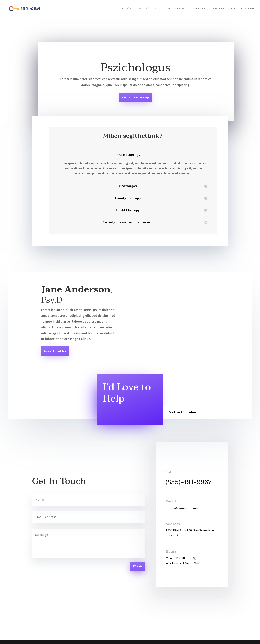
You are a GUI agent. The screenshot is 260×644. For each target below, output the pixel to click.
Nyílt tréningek (147, 9)
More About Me (55, 351)
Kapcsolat (248, 9)
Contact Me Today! (136, 98)
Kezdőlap (127, 9)
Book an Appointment (184, 412)
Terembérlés (197, 9)
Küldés (138, 566)
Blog (233, 9)
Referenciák (217, 9)
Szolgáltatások (171, 9)
